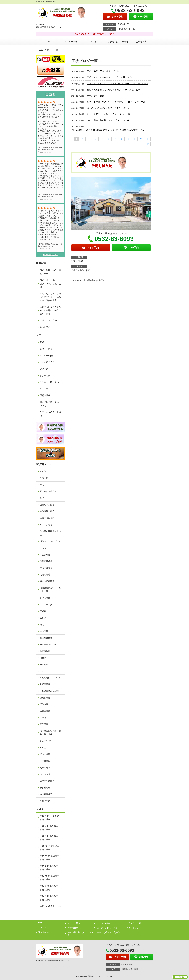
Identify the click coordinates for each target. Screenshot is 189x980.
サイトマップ (46, 389)
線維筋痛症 (45, 698)
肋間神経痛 (45, 651)
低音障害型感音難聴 (49, 691)
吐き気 (43, 471)
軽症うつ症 (45, 598)
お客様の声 (141, 42)
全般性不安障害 (47, 505)
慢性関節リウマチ (48, 645)
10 (135, 139)
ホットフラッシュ (48, 774)
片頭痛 (43, 718)
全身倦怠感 (45, 801)
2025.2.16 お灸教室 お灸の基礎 (50, 868)
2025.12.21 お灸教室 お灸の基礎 (51, 848)
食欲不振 (44, 478)
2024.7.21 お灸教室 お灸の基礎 (50, 888)
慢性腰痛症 (45, 761)
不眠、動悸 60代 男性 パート (103, 71)
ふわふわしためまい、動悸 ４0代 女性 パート (112, 108)
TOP (48, 42)
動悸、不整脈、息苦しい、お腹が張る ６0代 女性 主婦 (118, 102)
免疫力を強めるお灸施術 (50, 414)
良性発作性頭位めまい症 (50, 533)
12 (148, 139)
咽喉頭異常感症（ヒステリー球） (50, 590)
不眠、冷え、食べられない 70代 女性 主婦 (109, 77)
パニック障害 (46, 525)
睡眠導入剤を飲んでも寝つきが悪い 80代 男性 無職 (114, 90)
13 (148, 144)
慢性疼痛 (44, 664)
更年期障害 (45, 768)
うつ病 (43, 548)
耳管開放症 (45, 555)
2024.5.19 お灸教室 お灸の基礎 (50, 898)
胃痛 (42, 485)
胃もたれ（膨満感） (49, 491)
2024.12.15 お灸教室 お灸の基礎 (51, 878)
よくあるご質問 (47, 362)
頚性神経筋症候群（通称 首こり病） (50, 733)
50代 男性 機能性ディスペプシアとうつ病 (109, 120)
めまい (43, 618)
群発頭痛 (44, 724)
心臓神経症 (45, 788)
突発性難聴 (45, 575)
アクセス (94, 42)
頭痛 (42, 625)
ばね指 (43, 658)
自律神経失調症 (47, 511)
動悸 (42, 498)
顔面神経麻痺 (46, 638)
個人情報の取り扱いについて (50, 404)
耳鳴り (43, 611)
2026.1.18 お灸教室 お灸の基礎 (50, 838)
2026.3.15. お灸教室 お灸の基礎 (50, 818)
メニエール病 (46, 605)
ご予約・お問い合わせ (118, 42)
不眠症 (43, 748)
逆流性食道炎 (46, 568)
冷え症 (43, 671)
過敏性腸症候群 (47, 518)
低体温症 (44, 704)
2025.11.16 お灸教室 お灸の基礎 (51, 858)
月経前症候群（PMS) (50, 678)
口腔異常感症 (46, 561)
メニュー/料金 (71, 42)
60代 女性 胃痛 (97, 96)
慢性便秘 (44, 631)
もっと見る (45, 327)
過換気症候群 (46, 794)
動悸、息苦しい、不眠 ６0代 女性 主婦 (111, 114)
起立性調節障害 (47, 581)
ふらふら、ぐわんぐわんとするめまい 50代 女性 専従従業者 (118, 84)
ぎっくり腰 (45, 754)
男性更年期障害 (47, 781)
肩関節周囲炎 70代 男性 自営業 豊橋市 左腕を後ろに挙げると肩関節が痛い (108, 130)
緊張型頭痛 (45, 711)
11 (141, 139)
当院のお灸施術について (50, 908)
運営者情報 (45, 395)
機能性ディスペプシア (50, 541)
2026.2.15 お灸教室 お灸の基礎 (50, 828)
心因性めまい (46, 741)
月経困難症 (45, 684)
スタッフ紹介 (46, 349)
